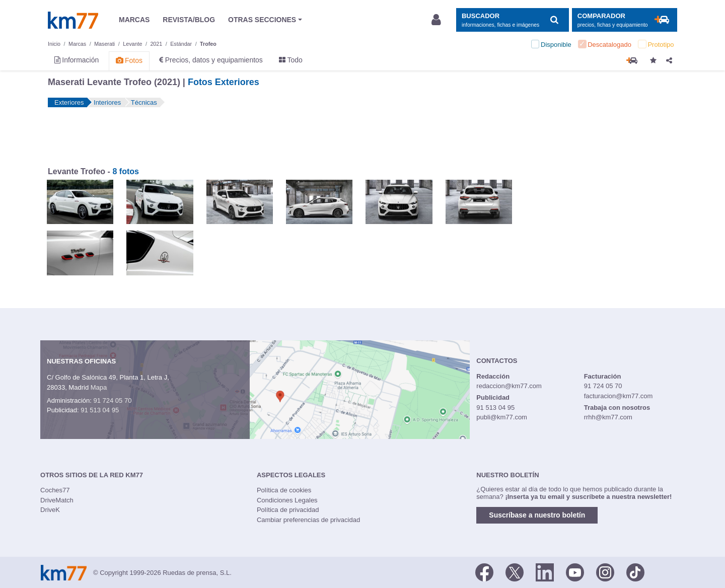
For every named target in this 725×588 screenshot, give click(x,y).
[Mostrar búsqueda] (512, 20)
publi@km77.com (502, 417)
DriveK (50, 510)
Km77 (73, 20)
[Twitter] (515, 572)
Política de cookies (284, 490)
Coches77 (55, 490)
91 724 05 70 (112, 400)
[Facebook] (484, 572)
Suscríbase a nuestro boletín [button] (537, 515)
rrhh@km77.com (608, 417)
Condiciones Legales (287, 500)
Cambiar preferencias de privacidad (308, 520)
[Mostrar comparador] (625, 20)
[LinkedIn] (545, 572)
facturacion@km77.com (619, 396)
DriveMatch (57, 500)
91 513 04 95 (100, 410)
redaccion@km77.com (509, 386)
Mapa (99, 387)
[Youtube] (575, 572)
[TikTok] (635, 572)
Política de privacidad (288, 510)
